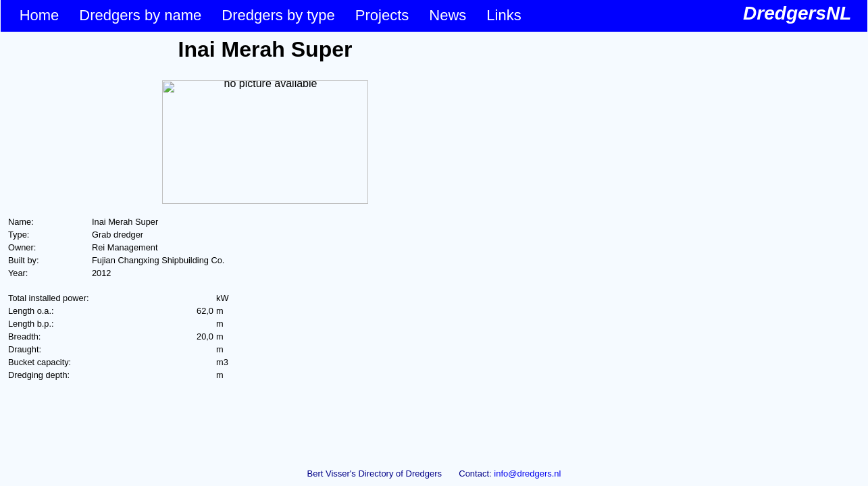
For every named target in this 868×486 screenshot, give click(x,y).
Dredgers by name (140, 15)
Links (504, 15)
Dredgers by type (278, 15)
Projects (382, 15)
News (448, 15)
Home (40, 15)
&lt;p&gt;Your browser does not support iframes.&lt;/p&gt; (265, 245)
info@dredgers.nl (527, 474)
